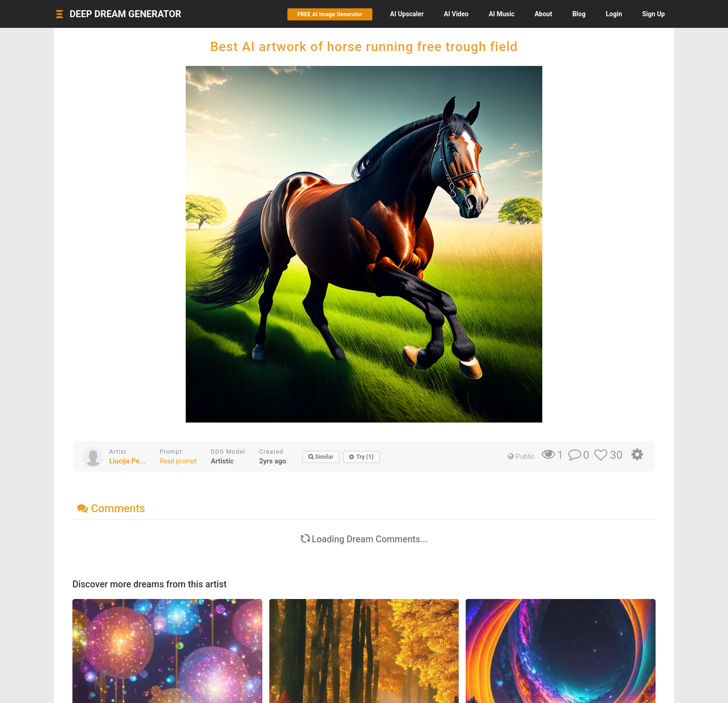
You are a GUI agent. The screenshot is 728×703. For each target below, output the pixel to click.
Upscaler (407, 14)
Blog (579, 14)
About (543, 14)
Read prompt (178, 461)
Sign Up (653, 14)
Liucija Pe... (127, 461)
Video (456, 14)
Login (614, 14)
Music (502, 14)
